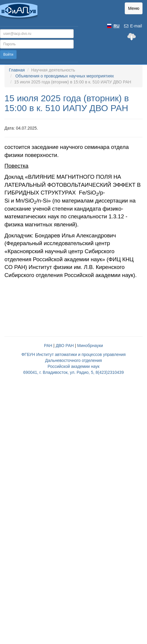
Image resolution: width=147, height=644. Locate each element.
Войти (8, 55)
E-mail (133, 26)
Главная (17, 70)
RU (116, 26)
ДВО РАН (65, 346)
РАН (48, 346)
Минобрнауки (90, 346)
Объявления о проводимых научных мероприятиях (65, 76)
